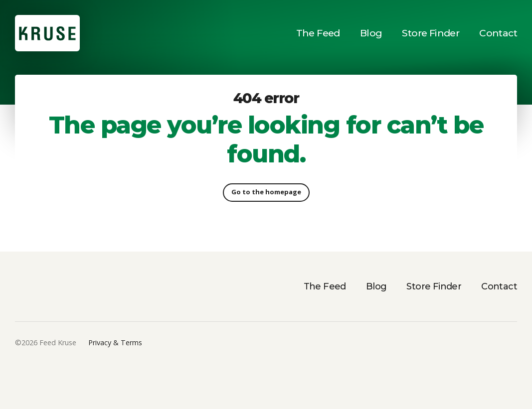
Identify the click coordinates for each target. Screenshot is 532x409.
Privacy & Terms (115, 342)
